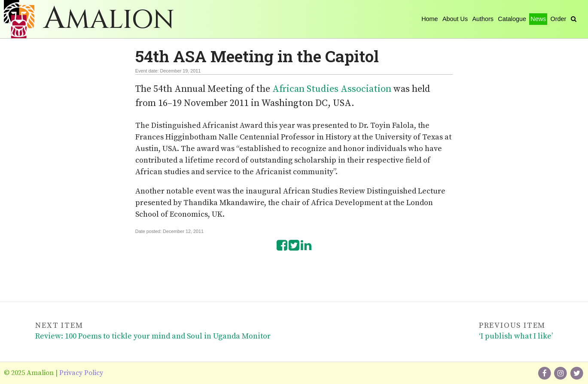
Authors (483, 19)
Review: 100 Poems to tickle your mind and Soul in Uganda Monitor (153, 336)
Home (430, 19)
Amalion (109, 20)
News (538, 19)
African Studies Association (332, 89)
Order (559, 19)
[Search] (574, 19)
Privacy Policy (81, 373)
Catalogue (512, 19)
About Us (455, 19)
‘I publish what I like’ (516, 336)
